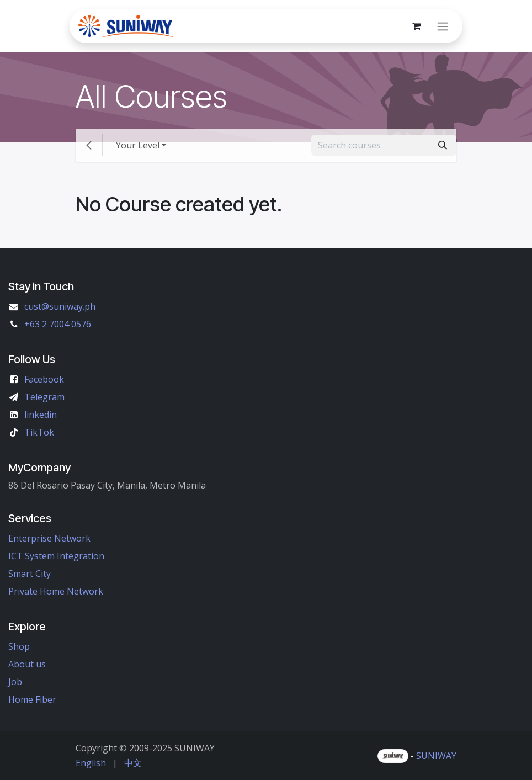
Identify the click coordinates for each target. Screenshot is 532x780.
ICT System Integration (56, 556)
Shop (19, 646)
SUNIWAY (436, 756)
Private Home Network (56, 591)
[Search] (443, 145)
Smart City (30, 574)
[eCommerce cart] (416, 26)
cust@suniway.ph (60, 306)
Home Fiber (32, 699)
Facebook (44, 379)
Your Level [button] (138, 145)
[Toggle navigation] (443, 26)
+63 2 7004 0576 (58, 324)
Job (15, 682)
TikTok (39, 432)
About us (27, 664)
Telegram (44, 397)
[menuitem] (91, 763)
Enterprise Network (49, 538)
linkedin (41, 415)
